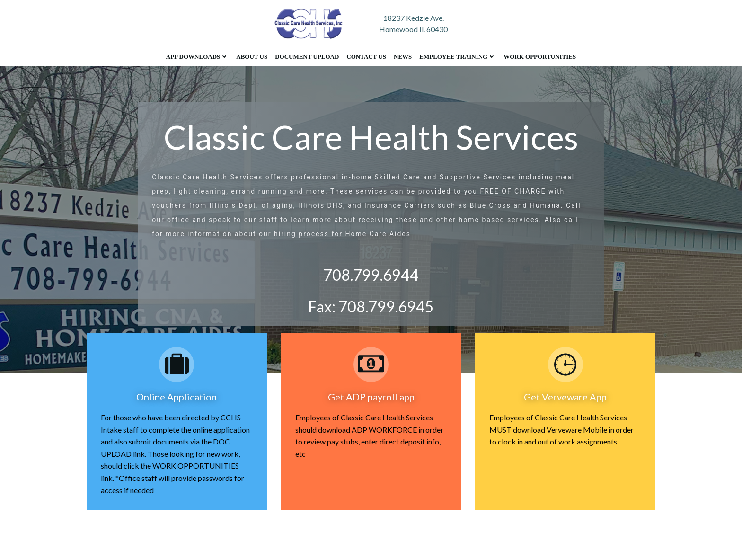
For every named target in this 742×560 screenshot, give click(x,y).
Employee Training (458, 57)
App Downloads (197, 57)
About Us (252, 57)
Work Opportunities (540, 57)
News (403, 57)
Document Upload (307, 57)
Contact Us (366, 57)
